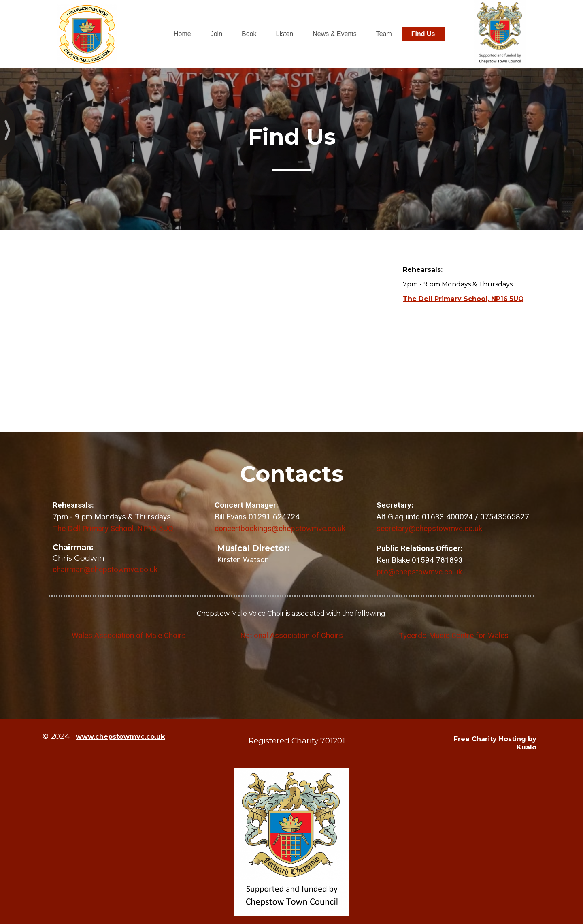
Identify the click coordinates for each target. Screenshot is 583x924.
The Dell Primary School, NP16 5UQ (463, 299)
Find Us (423, 34)
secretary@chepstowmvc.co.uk (429, 528)
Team (384, 34)
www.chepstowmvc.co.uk (120, 737)
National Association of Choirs (291, 635)
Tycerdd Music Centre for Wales (454, 635)
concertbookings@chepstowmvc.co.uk (280, 528)
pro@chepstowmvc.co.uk (419, 572)
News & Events (334, 34)
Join (216, 34)
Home (182, 34)
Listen (285, 34)
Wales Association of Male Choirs (130, 635)
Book (249, 34)
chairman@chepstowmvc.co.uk (105, 569)
